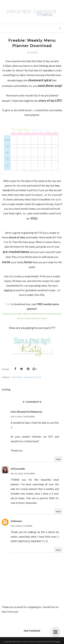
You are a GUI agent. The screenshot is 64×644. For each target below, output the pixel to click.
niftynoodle (18, 469)
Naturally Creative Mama (23, 642)
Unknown (16, 521)
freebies (17, 377)
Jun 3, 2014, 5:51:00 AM (21, 526)
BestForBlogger (54, 642)
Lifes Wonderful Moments (26, 412)
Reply (58, 459)
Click (8, 304)
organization (32, 377)
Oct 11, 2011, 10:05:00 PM (23, 417)
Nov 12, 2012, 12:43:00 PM (23, 474)
